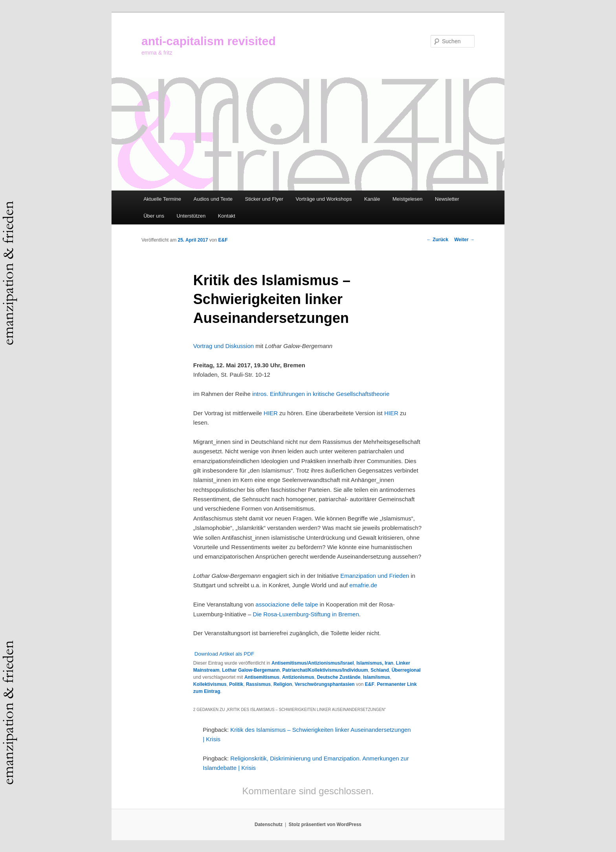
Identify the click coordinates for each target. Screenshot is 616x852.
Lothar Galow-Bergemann (251, 670)
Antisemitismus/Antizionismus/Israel (313, 663)
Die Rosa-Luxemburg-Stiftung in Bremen (306, 614)
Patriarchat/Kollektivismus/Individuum (325, 670)
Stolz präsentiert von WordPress (325, 825)
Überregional (406, 670)
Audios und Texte (213, 199)
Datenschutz (269, 825)
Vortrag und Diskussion (224, 346)
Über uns (154, 216)
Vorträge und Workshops (324, 199)
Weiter (464, 240)
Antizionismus (298, 677)
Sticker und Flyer (264, 199)
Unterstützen (191, 216)
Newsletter (447, 199)
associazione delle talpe (287, 604)
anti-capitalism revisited (209, 41)
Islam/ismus (377, 677)
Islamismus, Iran (375, 663)
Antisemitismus (262, 677)
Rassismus (258, 684)
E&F (223, 240)
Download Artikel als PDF (224, 654)
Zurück (437, 240)
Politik (236, 684)
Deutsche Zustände (339, 677)
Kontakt (227, 216)
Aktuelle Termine (162, 199)
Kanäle (372, 199)
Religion (283, 684)
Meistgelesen (408, 199)
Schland (380, 670)
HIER (271, 413)
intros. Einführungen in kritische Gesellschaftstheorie (321, 394)
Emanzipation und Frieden (375, 576)
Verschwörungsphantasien (325, 684)
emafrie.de (363, 585)
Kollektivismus (210, 684)
